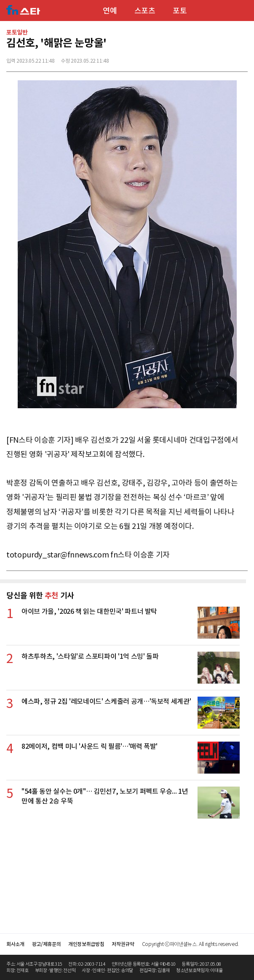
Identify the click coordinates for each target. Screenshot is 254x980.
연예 (110, 11)
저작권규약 (123, 944)
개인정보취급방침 (86, 944)
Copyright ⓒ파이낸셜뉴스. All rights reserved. (190, 944)
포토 (180, 11)
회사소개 (15, 944)
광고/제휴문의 (47, 944)
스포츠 (145, 11)
